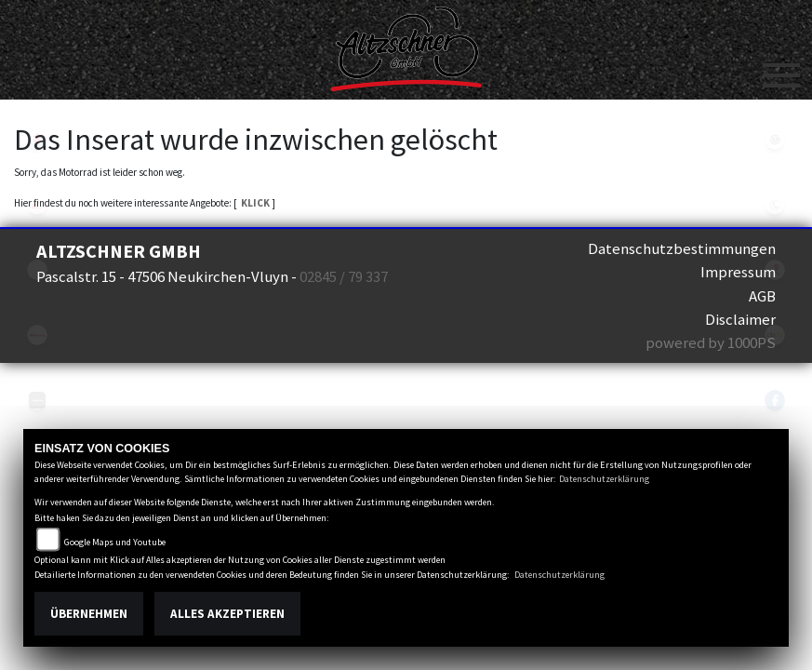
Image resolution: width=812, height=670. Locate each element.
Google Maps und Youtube (115, 542)
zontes (37, 400)
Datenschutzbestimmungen (682, 248)
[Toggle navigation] (781, 68)
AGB (762, 296)
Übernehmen (89, 614)
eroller (37, 270)
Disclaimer (740, 319)
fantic (37, 335)
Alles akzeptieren (227, 614)
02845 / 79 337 (344, 276)
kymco (37, 205)
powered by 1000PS (711, 342)
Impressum (738, 272)
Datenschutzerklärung (604, 479)
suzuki (37, 140)
